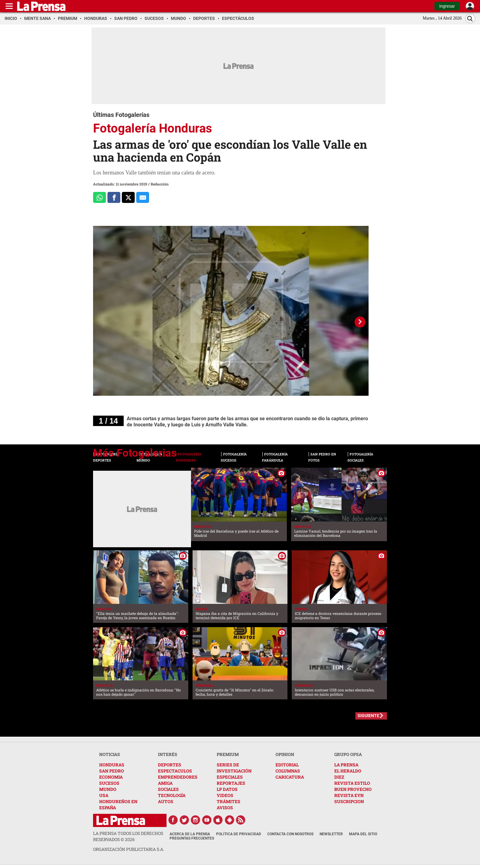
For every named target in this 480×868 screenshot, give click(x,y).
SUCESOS (109, 783)
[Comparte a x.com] (128, 197)
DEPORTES (170, 765)
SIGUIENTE (368, 716)
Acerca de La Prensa (190, 834)
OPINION (285, 754)
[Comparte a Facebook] (114, 197)
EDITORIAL (287, 765)
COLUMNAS (288, 771)
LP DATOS (227, 789)
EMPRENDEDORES (178, 777)
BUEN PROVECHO (353, 789)
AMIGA (165, 783)
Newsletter (331, 834)
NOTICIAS (110, 754)
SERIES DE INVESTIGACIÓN (234, 768)
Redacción (160, 184)
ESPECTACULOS (175, 771)
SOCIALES (168, 789)
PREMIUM (228, 754)
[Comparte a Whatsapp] (99, 197)
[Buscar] (470, 19)
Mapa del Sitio (363, 834)
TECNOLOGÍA (172, 795)
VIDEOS (225, 795)
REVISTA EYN (349, 795)
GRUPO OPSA (348, 754)
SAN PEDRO (112, 771)
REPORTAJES (231, 783)
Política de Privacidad (239, 834)
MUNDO (108, 789)
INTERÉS (168, 754)
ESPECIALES (230, 777)
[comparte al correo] (143, 197)
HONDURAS (112, 765)
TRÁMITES (229, 801)
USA (104, 795)
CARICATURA (290, 777)
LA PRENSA (346, 765)
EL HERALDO (348, 771)
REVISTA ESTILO (352, 783)
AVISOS (225, 808)
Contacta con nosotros (290, 834)
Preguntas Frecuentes (192, 838)
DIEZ (339, 777)
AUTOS (166, 801)
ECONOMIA (111, 777)
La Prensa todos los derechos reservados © (128, 836)
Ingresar (447, 6)
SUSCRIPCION (349, 801)
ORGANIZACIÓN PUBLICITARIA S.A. (129, 849)
